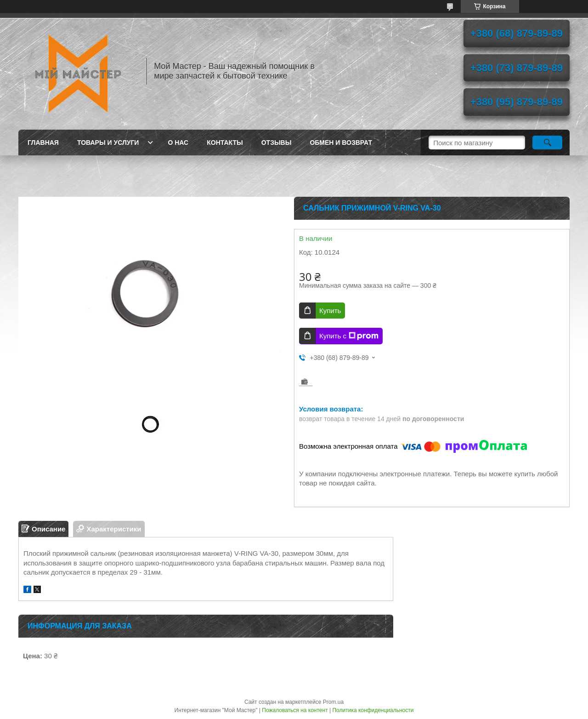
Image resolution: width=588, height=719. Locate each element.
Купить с (349, 336)
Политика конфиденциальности (373, 710)
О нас (178, 143)
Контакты (225, 143)
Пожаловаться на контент (295, 710)
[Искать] (547, 143)
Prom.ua (333, 702)
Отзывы (277, 143)
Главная (43, 143)
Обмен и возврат (341, 143)
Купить (330, 311)
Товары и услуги (108, 143)
